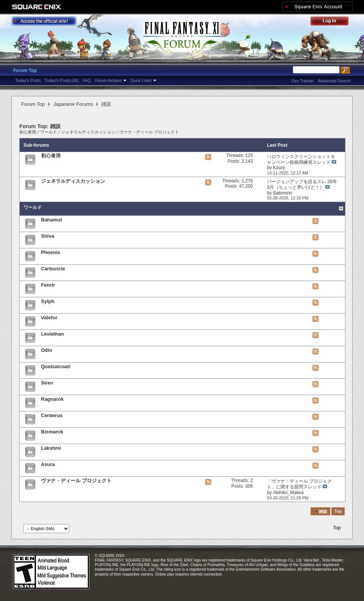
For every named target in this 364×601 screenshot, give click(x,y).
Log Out (333, 22)
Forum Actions (108, 80)
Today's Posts (28, 80)
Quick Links (141, 80)
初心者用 (28, 132)
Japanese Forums (73, 104)
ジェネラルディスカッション (88, 132)
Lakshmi (51, 448)
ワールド (49, 132)
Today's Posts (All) (62, 80)
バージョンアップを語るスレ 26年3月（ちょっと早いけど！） (302, 184)
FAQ (87, 80)
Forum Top (25, 71)
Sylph (48, 301)
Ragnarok (52, 399)
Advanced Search (334, 81)
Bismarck (52, 432)
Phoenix (51, 252)
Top (338, 512)
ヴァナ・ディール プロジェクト (149, 132)
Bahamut (52, 220)
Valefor (49, 318)
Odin (47, 350)
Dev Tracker (303, 81)
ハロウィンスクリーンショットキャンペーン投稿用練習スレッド (301, 159)
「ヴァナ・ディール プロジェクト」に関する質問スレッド (299, 484)
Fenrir (48, 285)
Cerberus (52, 415)
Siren (47, 383)
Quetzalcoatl (56, 366)
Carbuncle (53, 269)
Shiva (48, 236)
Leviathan (53, 334)
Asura (48, 464)
